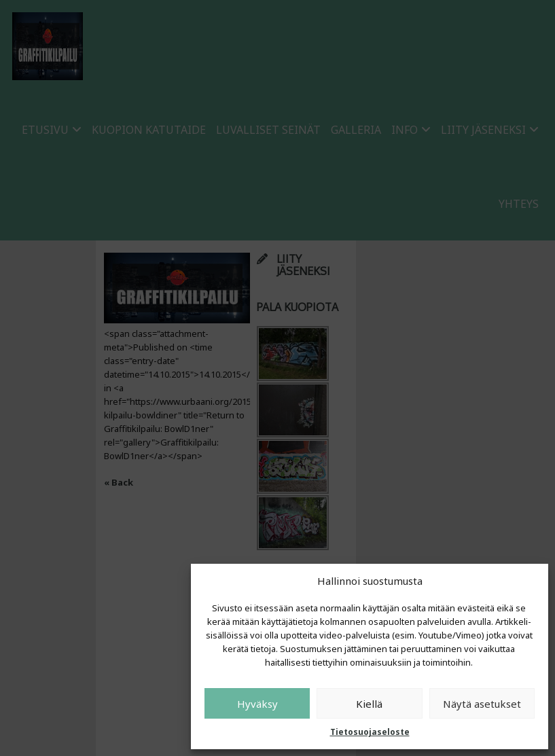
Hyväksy (257, 704)
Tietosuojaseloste (370, 732)
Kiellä (369, 704)
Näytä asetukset (482, 704)
